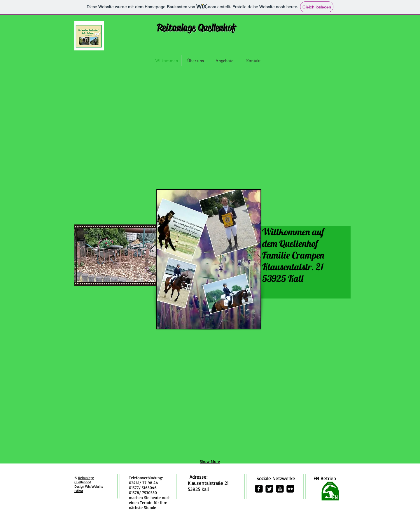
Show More (210, 461)
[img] (119, 105)
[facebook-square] (259, 489)
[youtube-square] (280, 489)
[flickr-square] (290, 489)
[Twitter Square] (269, 489)
